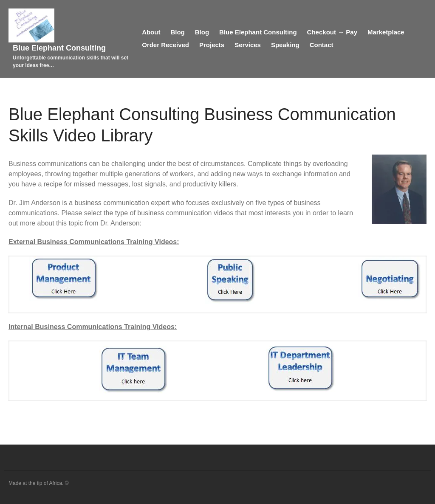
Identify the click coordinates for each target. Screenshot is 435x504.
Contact (322, 45)
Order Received (165, 45)
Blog (177, 32)
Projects (212, 45)
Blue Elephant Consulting (59, 48)
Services (248, 45)
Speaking (285, 45)
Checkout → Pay (332, 32)
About (151, 32)
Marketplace (386, 32)
